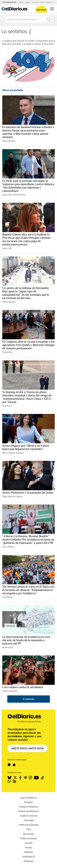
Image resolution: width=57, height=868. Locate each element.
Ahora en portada (13, 90)
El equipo (29, 802)
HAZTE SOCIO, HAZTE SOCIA (28, 748)
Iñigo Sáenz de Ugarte (12, 496)
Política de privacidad (29, 825)
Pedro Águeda (9, 302)
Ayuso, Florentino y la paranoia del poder (28, 493)
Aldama (28, 2)
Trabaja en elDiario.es (28, 807)
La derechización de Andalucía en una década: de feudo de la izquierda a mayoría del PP (26, 640)
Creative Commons (28, 816)
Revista (28, 847)
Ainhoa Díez (8, 647)
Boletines (29, 852)
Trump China (35, 2)
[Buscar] (49, 19)
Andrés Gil (7, 406)
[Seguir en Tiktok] (43, 778)
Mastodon (28, 861)
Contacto (28, 843)
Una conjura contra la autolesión (23, 687)
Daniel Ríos (7, 352)
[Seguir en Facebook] (20, 778)
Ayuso (42, 2)
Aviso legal (29, 820)
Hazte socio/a (41, 10)
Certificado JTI (28, 857)
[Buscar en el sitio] (25, 19)
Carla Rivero (8, 597)
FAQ (28, 829)
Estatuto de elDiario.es (28, 811)
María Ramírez (9, 141)
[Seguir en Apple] (14, 765)
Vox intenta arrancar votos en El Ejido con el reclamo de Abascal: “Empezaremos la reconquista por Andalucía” (28, 590)
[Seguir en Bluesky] (9, 778)
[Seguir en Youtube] (36, 778)
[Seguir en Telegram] (25, 778)
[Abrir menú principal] (52, 9)
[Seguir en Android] (9, 765)
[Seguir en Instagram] (30, 778)
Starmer (21, 2)
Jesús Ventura (9, 547)
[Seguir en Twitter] (15, 778)
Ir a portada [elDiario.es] (29, 699)
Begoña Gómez (51, 2)
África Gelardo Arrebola (13, 453)
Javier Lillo (7, 195)
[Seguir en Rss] (15, 781)
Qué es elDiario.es (29, 798)
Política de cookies (28, 838)
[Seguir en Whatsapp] (9, 781)
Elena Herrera (19, 195)
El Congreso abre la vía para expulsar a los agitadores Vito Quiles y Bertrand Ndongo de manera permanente (28, 345)
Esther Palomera (10, 691)
